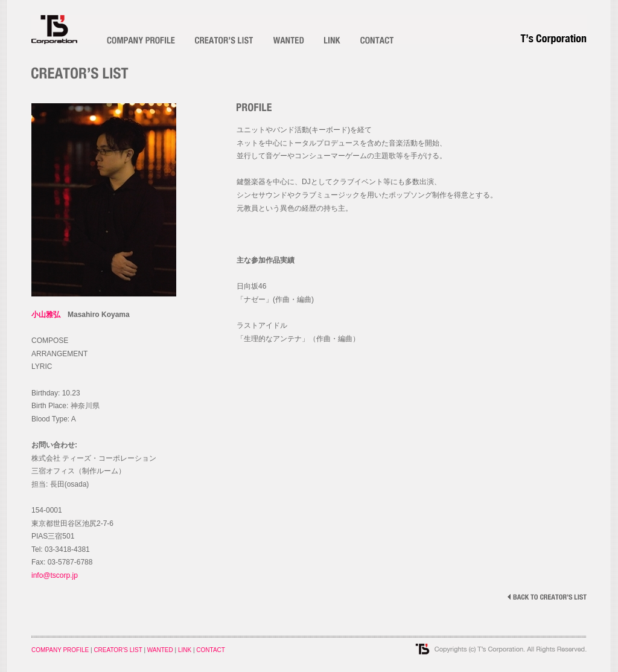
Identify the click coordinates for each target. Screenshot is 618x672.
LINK (185, 650)
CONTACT (211, 650)
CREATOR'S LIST (118, 650)
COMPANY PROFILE (60, 650)
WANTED (160, 650)
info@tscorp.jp (55, 575)
